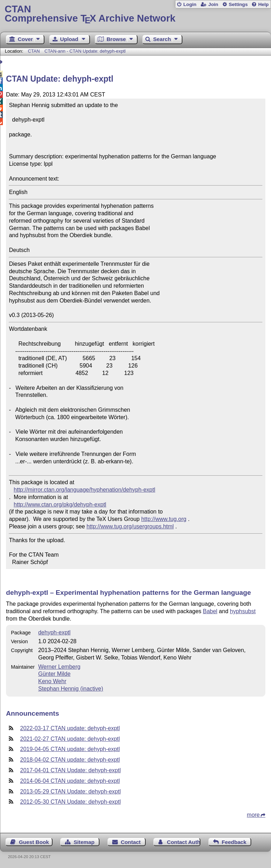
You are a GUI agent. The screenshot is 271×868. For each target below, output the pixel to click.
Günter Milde (54, 674)
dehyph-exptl (54, 632)
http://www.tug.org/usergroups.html (130, 526)
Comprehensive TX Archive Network (135, 14)
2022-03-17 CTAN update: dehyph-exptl (70, 728)
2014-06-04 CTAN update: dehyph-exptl (70, 781)
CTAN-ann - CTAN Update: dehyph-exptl (85, 51)
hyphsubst (243, 611)
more (253, 815)
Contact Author (184, 842)
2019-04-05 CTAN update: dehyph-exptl (70, 749)
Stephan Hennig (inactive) (71, 689)
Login (190, 4)
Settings (238, 4)
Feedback (234, 842)
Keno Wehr (52, 681)
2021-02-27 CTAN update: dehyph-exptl (70, 739)
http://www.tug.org (164, 519)
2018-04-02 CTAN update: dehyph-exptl (70, 760)
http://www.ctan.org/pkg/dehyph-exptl (60, 505)
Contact (131, 842)
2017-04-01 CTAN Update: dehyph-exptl (70, 770)
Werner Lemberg (59, 667)
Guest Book (34, 842)
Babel (210, 611)
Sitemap (84, 842)
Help (264, 4)
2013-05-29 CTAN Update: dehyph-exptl (70, 791)
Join (213, 4)
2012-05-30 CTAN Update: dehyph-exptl (70, 802)
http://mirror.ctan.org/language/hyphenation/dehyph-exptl (85, 490)
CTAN (34, 51)
